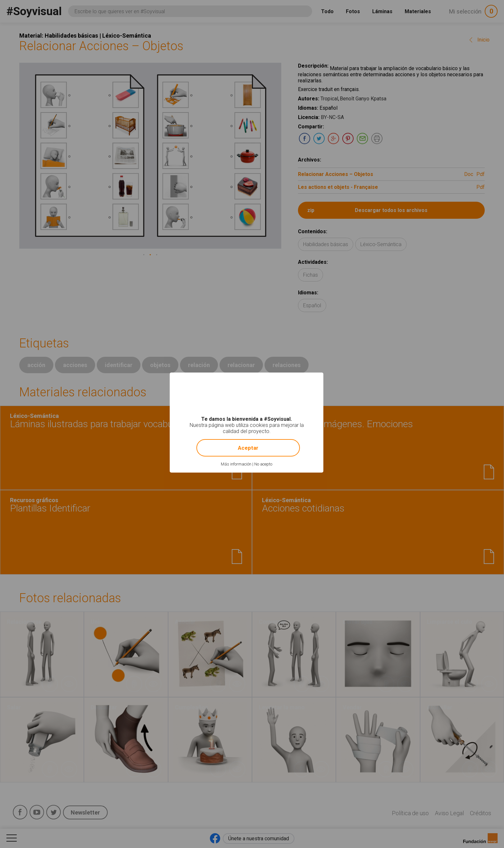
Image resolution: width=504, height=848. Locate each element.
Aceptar (248, 448)
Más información (236, 464)
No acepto (263, 464)
